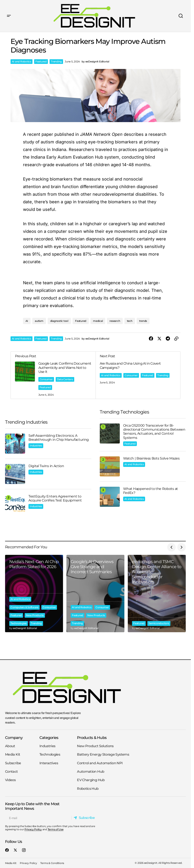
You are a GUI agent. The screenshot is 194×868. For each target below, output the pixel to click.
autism (39, 321)
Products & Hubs (92, 738)
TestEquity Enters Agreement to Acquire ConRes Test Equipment (55, 498)
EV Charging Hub (91, 780)
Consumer (46, 379)
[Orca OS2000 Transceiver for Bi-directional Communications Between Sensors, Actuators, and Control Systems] (110, 433)
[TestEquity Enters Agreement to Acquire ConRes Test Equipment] (15, 504)
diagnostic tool (59, 321)
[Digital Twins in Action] (15, 474)
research (115, 321)
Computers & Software (24, 607)
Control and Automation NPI (100, 763)
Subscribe (13, 763)
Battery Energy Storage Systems (103, 754)
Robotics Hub (88, 789)
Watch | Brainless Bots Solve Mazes (151, 458)
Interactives (49, 763)
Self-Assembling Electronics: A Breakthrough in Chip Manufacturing (59, 438)
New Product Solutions (95, 746)
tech (130, 321)
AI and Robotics (22, 61)
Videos (10, 780)
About (10, 746)
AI (27, 321)
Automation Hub (91, 772)
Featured (41, 61)
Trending (56, 61)
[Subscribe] (85, 818)
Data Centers (65, 379)
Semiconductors (159, 623)
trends (143, 321)
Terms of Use (56, 829)
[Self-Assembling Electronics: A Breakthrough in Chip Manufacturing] (15, 444)
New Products (35, 615)
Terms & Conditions (52, 863)
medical (98, 321)
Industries (36, 445)
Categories (49, 738)
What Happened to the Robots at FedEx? (151, 491)
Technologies (19, 623)
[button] (9, 16)
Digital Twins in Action (46, 466)
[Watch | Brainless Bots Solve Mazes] (110, 466)
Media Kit (13, 754)
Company (14, 738)
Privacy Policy (33, 829)
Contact (11, 772)
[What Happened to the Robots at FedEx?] (110, 497)
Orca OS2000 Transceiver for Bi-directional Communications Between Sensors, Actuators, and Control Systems (154, 432)
